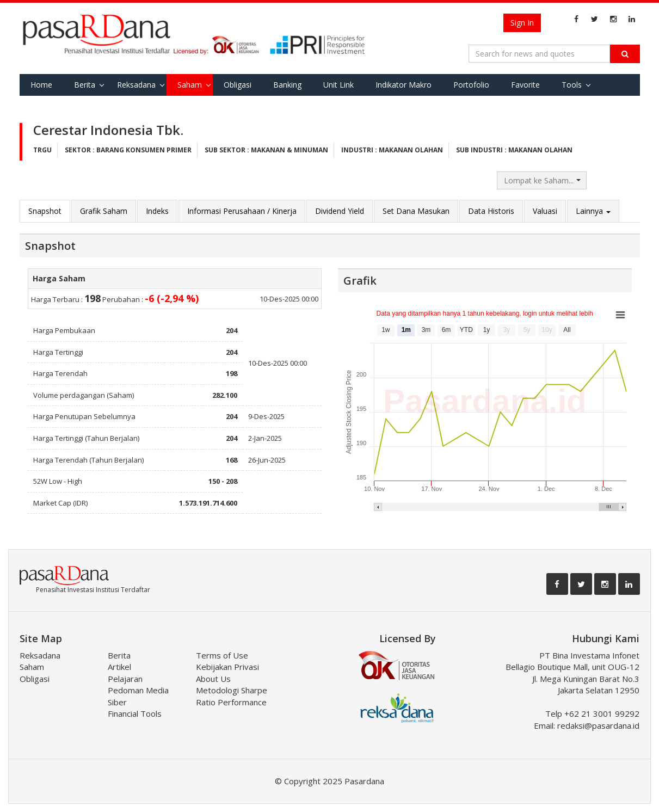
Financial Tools (135, 713)
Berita (85, 85)
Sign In (522, 23)
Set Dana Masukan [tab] (416, 211)
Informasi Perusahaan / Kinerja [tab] (242, 211)
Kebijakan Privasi (227, 667)
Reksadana (136, 85)
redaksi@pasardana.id (598, 725)
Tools (572, 85)
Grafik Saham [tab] (104, 211)
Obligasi (238, 85)
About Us (213, 679)
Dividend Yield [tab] (340, 211)
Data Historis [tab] (491, 211)
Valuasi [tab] (545, 211)
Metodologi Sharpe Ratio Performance (232, 696)
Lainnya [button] (593, 211)
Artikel (119, 667)
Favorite (525, 85)
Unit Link (338, 85)
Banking (287, 85)
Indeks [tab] (157, 211)
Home (41, 85)
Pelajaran (125, 679)
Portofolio (471, 85)
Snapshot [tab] (45, 211)
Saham (190, 85)
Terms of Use (222, 655)
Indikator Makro (404, 85)
